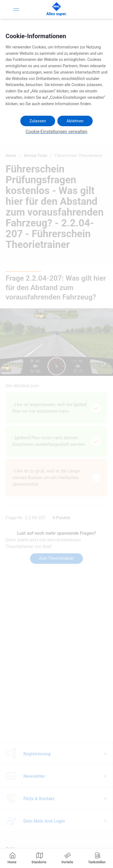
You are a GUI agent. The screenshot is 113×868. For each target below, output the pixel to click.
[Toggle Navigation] (16, 9)
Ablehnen (75, 121)
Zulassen (38, 121)
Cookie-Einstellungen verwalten (56, 132)
